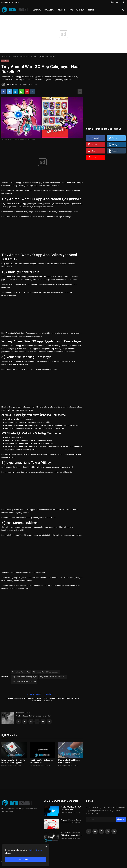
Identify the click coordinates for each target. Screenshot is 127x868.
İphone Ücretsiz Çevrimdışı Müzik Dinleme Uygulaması (13, 762)
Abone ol (121, 819)
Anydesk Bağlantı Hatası (71, 820)
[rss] (114, 832)
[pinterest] (101, 832)
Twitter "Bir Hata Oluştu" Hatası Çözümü (71, 808)
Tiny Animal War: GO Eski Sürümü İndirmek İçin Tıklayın (23, 573)
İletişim (17, 2)
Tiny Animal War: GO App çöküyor (24, 681)
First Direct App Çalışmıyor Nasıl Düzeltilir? (41, 762)
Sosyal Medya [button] (49, 10)
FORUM (91, 10)
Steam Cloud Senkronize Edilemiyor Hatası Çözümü (72, 834)
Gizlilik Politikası (7, 2)
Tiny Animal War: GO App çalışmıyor (46, 672)
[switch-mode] (123, 2)
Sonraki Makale (51, 694)
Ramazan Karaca (23, 713)
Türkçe (114, 2)
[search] (123, 10)
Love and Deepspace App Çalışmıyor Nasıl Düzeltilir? (23, 700)
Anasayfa (37, 10)
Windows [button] (81, 10)
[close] (46, 847)
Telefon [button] (62, 10)
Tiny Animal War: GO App (21, 672)
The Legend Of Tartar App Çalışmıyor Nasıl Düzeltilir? (62, 700)
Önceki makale (34, 694)
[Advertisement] (42, 235)
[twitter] (95, 832)
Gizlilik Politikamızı (35, 850)
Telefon (14, 56)
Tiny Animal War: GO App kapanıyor (53, 677)
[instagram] (108, 832)
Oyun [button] (71, 10)
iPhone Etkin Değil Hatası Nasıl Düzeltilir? (69, 762)
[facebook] (89, 832)
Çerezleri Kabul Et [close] (26, 859)
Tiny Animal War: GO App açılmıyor (24, 677)
